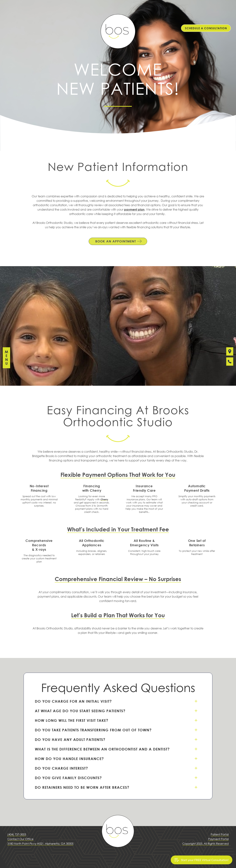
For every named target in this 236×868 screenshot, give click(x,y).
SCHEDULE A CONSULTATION (206, 28)
